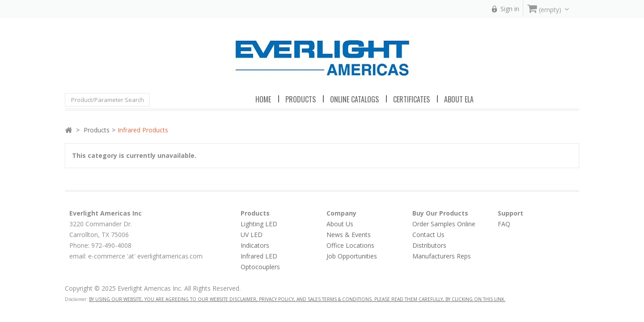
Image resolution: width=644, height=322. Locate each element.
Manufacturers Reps (442, 256)
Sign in (510, 9)
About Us (340, 224)
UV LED (252, 235)
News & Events (349, 235)
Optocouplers (260, 267)
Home (263, 99)
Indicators (255, 245)
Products (97, 130)
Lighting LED (259, 224)
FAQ (504, 224)
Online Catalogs (354, 99)
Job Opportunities (352, 256)
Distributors (429, 245)
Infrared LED (259, 256)
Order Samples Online (444, 224)
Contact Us (428, 235)
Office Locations (350, 245)
